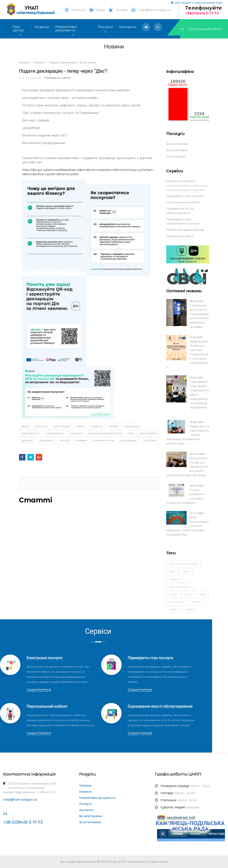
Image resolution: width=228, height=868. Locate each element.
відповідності (31, 433)
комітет (196, 602)
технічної (76, 433)
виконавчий (177, 602)
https (131, 433)
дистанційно (149, 433)
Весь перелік (176, 156)
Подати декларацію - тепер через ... (74, 62)
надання (175, 579)
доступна (42, 426)
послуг (174, 594)
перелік (190, 609)
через (80, 426)
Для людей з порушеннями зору (196, 3)
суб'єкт (174, 609)
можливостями (104, 440)
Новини (42, 27)
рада (203, 594)
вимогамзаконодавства (105, 433)
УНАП (172, 571)
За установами (177, 150)
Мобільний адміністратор (185, 230)
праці (25, 426)
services (65, 440)
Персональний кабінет (201, 29)
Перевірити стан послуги (185, 196)
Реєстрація (62, 426)
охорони (97, 426)
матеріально (55, 433)
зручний (27, 440)
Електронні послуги (181, 181)
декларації (132, 426)
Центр (186, 571)
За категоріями (177, 144)
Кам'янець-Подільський (184, 564)
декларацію (128, 440)
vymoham (149, 440)
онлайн (114, 426)
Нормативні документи (97, 798)
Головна (24, 62)
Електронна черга (180, 236)
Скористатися (39, 690)
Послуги (85, 804)
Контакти (86, 810)
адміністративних (180, 587)
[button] (158, 27)
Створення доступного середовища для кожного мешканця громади (199, 314)
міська (189, 594)
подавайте (46, 440)
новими (82, 440)
